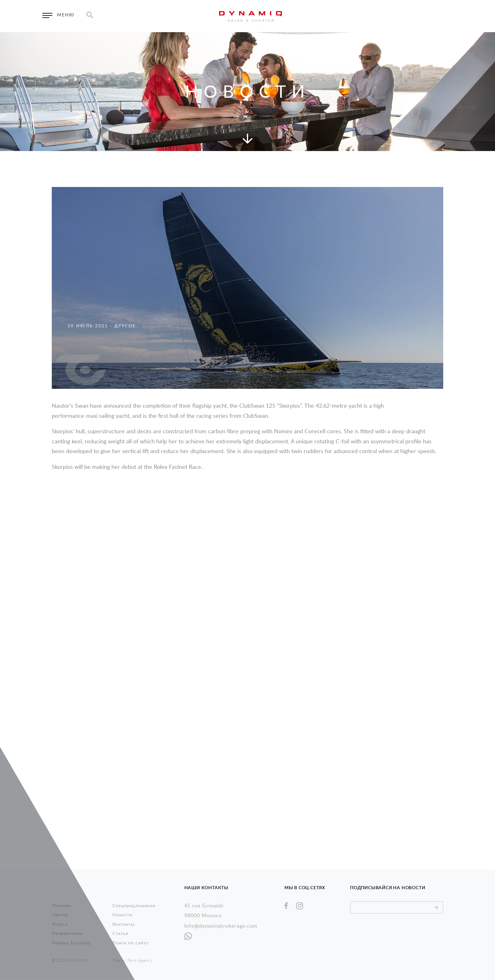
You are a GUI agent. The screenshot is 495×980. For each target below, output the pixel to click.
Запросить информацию (384, 16)
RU (447, 16)
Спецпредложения (134, 906)
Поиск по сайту (131, 943)
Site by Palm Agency (133, 960)
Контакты (123, 925)
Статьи (120, 934)
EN (430, 16)
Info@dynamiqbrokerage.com (221, 926)
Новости (122, 915)
